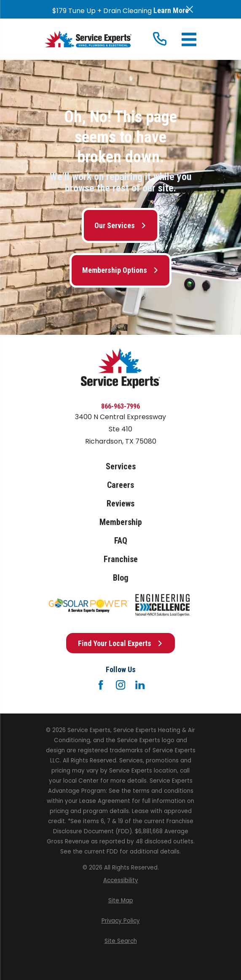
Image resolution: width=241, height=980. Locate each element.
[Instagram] (121, 685)
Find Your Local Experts (120, 643)
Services (121, 466)
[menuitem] (120, 880)
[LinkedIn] (140, 685)
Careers (121, 485)
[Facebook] (101, 685)
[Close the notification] (190, 9)
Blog (121, 578)
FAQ (121, 541)
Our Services (120, 225)
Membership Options (120, 270)
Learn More (171, 11)
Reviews (121, 503)
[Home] (88, 39)
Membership (121, 522)
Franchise (121, 559)
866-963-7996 (121, 406)
